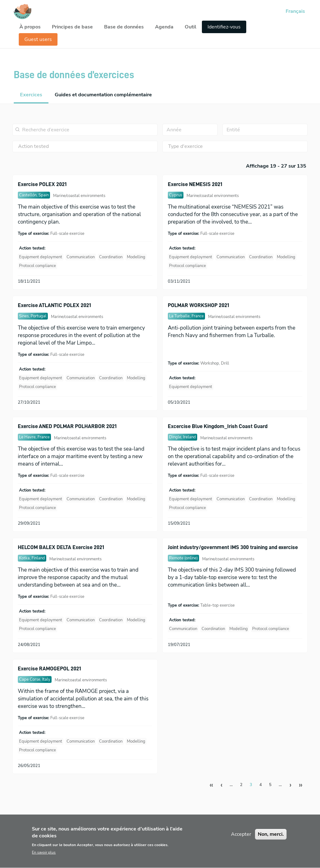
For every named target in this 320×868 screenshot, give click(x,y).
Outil (190, 27)
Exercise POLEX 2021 (42, 184)
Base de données (124, 27)
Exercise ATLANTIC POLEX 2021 (54, 305)
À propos (30, 27)
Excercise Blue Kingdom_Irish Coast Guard (218, 426)
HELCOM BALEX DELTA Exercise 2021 (61, 547)
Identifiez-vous (224, 27)
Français (295, 11)
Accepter (241, 840)
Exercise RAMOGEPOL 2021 (49, 669)
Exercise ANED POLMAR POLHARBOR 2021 (67, 426)
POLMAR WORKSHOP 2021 (198, 305)
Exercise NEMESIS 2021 (195, 184)
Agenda (164, 27)
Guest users (38, 39)
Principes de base (72, 27)
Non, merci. (271, 840)
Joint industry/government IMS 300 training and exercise (233, 547)
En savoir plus (44, 859)
